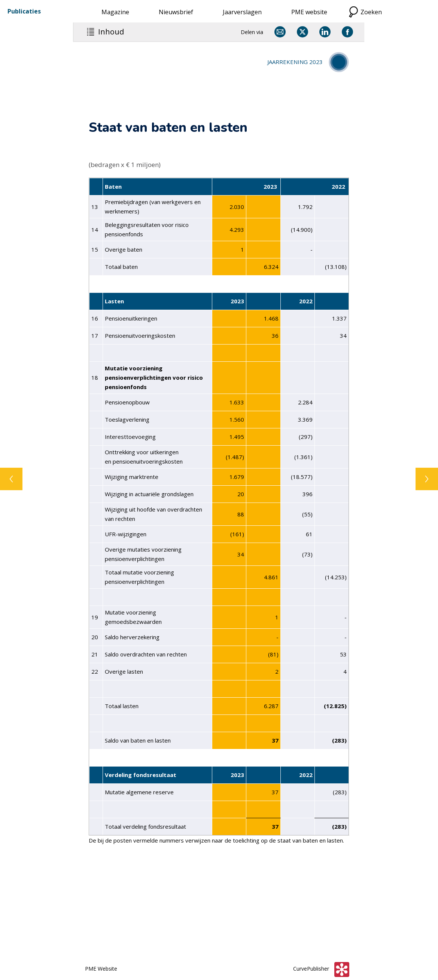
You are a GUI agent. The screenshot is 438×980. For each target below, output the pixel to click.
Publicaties (24, 11)
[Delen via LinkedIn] (325, 32)
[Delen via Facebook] (347, 32)
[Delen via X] (302, 32)
